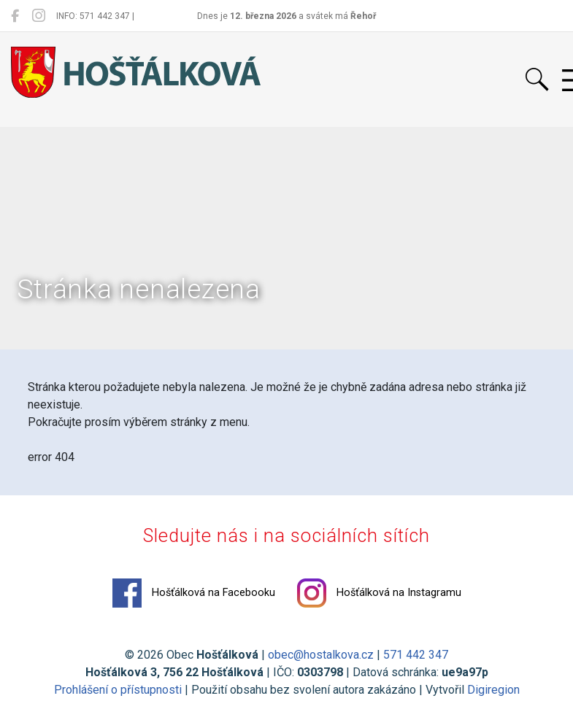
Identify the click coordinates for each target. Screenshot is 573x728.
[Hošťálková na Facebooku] (15, 16)
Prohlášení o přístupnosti (118, 690)
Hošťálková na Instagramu (379, 593)
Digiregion (493, 690)
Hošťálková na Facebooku (194, 593)
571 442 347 (416, 655)
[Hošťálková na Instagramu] (39, 16)
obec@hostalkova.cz (321, 655)
